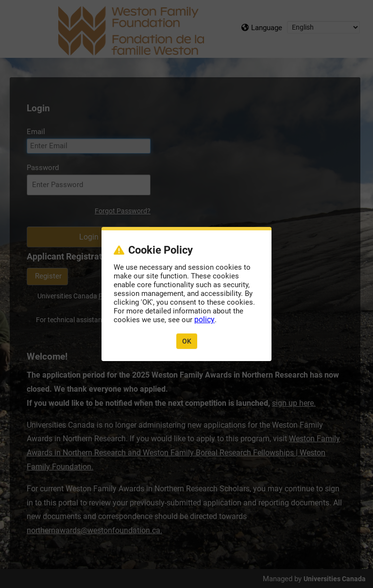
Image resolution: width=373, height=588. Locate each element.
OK (187, 341)
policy (204, 320)
